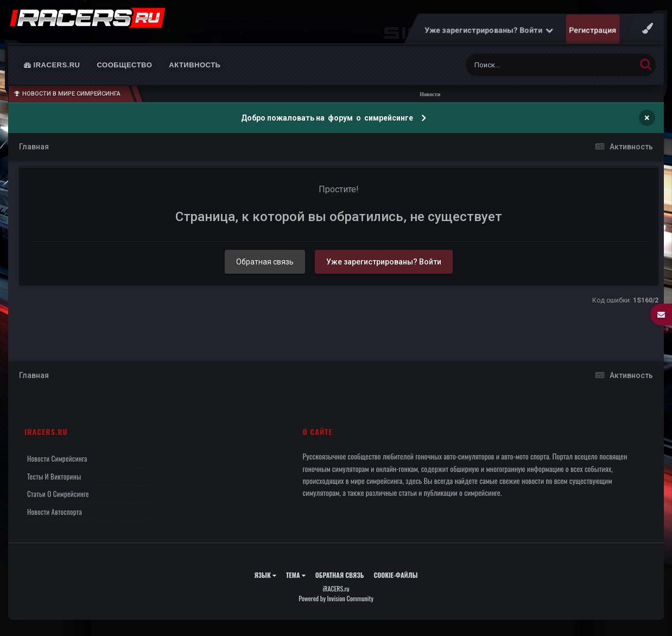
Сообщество (125, 70)
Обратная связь (265, 267)
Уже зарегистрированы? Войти (489, 35)
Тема (296, 580)
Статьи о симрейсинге (58, 499)
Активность (195, 70)
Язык (265, 580)
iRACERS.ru (52, 70)
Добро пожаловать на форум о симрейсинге (328, 123)
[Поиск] (530, 70)
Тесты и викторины (54, 482)
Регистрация (593, 35)
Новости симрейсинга (57, 464)
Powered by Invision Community (336, 604)
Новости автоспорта (55, 517)
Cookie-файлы (395, 580)
